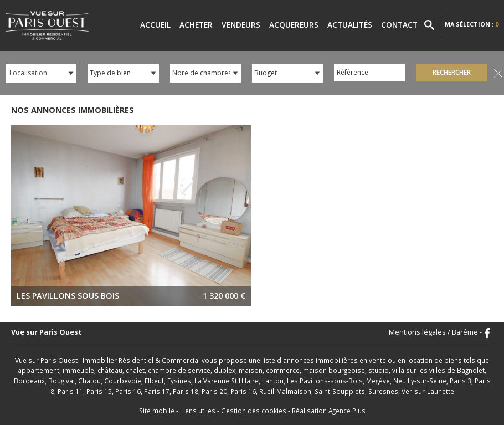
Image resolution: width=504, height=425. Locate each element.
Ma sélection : (472, 24)
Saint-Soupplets (340, 391)
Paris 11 (70, 391)
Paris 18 (186, 391)
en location (415, 360)
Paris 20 (214, 391)
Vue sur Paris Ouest (47, 333)
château (110, 370)
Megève (378, 381)
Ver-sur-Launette (428, 391)
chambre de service (179, 370)
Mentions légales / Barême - (435, 333)
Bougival (61, 381)
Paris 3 (461, 381)
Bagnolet (471, 370)
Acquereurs (294, 25)
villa (398, 370)
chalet (135, 370)
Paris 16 (128, 391)
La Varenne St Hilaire (227, 381)
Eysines (179, 381)
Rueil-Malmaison (285, 391)
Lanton (273, 381)
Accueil (155, 25)
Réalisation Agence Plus (329, 411)
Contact (399, 25)
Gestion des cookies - (256, 411)
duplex (225, 370)
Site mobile (157, 411)
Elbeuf (154, 381)
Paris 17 (157, 391)
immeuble (78, 370)
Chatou (89, 381)
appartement (38, 370)
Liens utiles (198, 411)
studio (379, 370)
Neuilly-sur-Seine (420, 381)
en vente (373, 360)
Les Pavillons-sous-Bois (325, 381)
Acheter (196, 25)
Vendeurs (241, 25)
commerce (283, 370)
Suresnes (383, 391)
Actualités (350, 25)
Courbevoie (123, 381)
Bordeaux (29, 381)
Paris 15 (99, 391)
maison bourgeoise (334, 370)
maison (251, 370)
